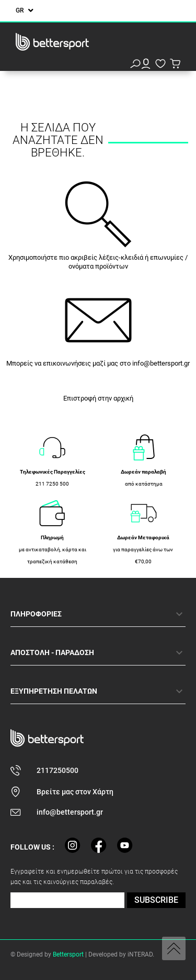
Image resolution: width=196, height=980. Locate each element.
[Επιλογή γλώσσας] (25, 11)
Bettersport (68, 954)
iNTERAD (140, 954)
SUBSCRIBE (156, 900)
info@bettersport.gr (161, 363)
